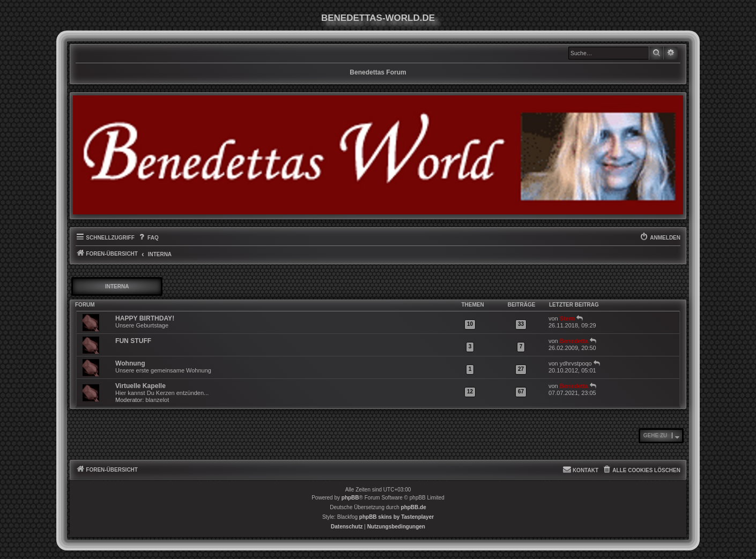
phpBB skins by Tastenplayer (396, 517)
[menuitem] (148, 238)
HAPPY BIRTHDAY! (145, 318)
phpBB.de (414, 507)
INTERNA (117, 286)
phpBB (350, 498)
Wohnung (130, 363)
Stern (567, 318)
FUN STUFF (133, 341)
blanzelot (157, 400)
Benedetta (574, 341)
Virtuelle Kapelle (140, 386)
